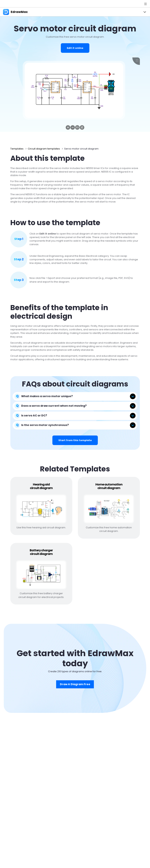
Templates (17, 149)
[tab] (75, 396)
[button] (68, 127)
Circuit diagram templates (44, 149)
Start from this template (75, 440)
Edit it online (75, 48)
